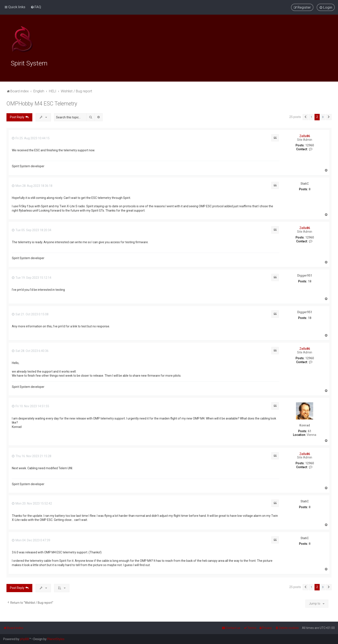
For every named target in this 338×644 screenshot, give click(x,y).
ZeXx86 (305, 135)
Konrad (305, 425)
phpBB (25, 639)
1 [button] (311, 117)
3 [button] (323, 117)
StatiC (305, 183)
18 (310, 281)
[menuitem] (36, 7)
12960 (310, 145)
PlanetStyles (56, 639)
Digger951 (305, 275)
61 (310, 430)
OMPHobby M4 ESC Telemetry (42, 103)
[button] (305, 117)
